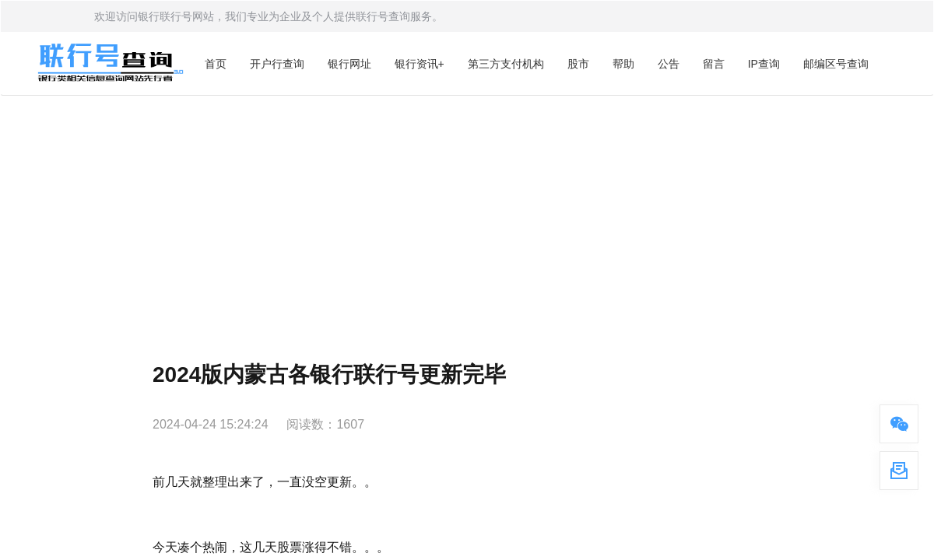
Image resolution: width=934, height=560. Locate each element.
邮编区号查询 (836, 64)
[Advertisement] (467, 212)
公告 (669, 64)
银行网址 (349, 64)
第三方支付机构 (506, 64)
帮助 (623, 64)
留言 (714, 64)
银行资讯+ (420, 64)
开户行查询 (277, 64)
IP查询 (764, 64)
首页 (216, 64)
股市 (578, 64)
